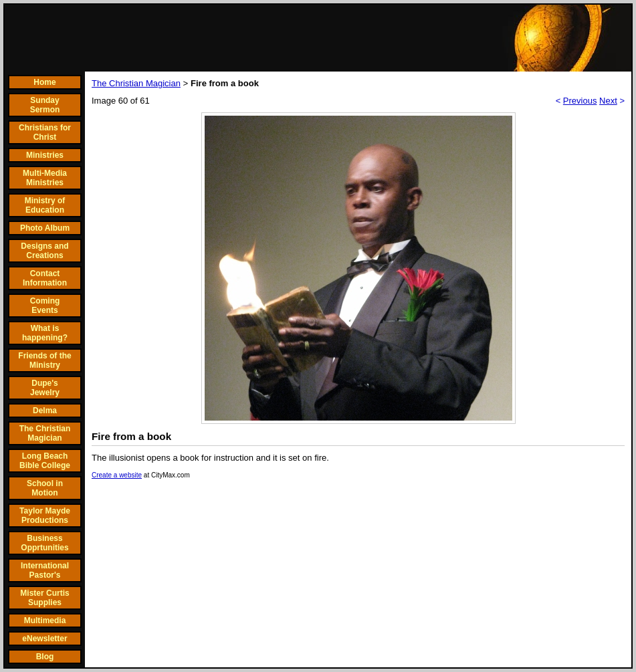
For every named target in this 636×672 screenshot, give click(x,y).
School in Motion (45, 488)
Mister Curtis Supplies (44, 598)
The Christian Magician (45, 433)
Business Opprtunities (44, 543)
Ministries (45, 155)
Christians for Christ (45, 132)
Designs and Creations (44, 251)
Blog (45, 657)
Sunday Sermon (45, 105)
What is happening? (45, 333)
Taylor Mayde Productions (45, 516)
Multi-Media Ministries (45, 178)
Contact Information (45, 278)
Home (44, 82)
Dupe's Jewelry (45, 388)
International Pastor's (45, 570)
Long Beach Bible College (45, 461)
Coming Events (45, 306)
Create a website (117, 475)
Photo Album (45, 228)
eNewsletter (44, 639)
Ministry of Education (45, 205)
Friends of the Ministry (44, 360)
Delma (45, 411)
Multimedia (45, 621)
